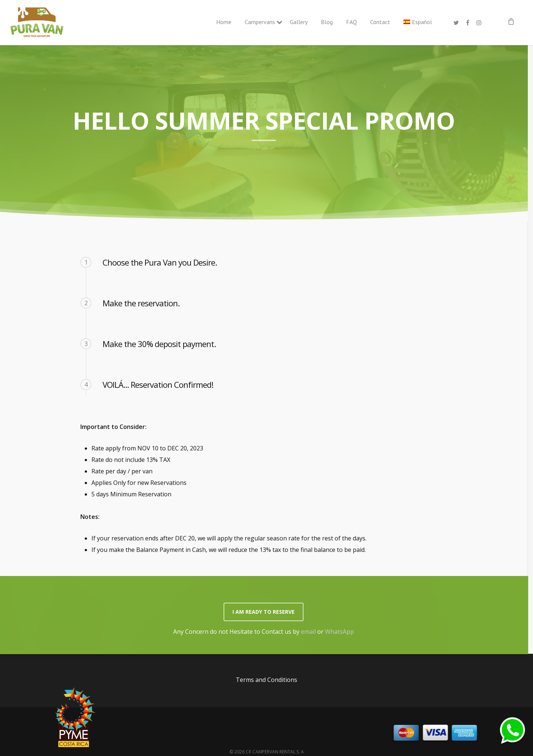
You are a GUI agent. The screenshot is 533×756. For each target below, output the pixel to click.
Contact (380, 22)
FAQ (351, 22)
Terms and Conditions (266, 680)
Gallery (299, 22)
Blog (327, 22)
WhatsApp (339, 632)
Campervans (261, 22)
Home (224, 22)
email (308, 632)
